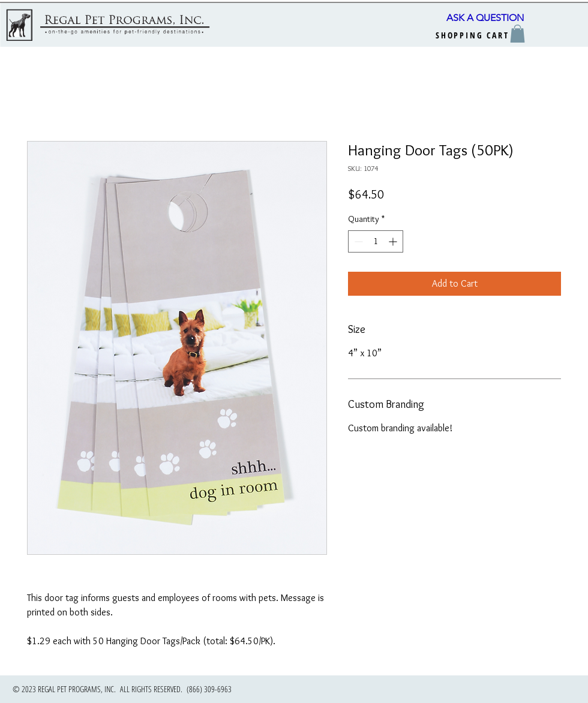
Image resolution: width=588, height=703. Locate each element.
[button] (517, 34)
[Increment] (394, 241)
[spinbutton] (376, 241)
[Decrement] (357, 241)
